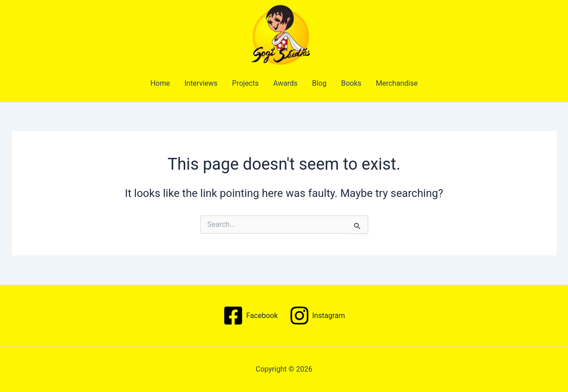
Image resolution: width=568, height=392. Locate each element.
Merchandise (397, 83)
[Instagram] (317, 316)
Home (160, 83)
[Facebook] (250, 316)
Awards (285, 83)
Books (351, 83)
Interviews (201, 83)
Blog (319, 83)
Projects (245, 83)
